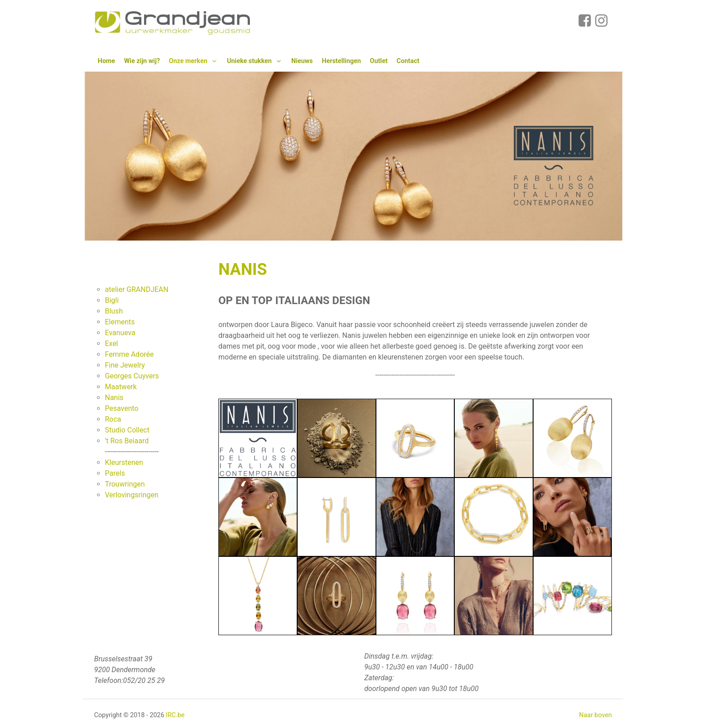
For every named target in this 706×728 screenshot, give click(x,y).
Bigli (112, 300)
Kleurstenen (124, 462)
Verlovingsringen (132, 495)
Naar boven (595, 715)
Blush (114, 311)
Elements (120, 322)
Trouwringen (125, 484)
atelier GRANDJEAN (137, 289)
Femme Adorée (129, 354)
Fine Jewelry (125, 365)
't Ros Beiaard (127, 441)
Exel (111, 344)
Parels (115, 473)
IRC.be (175, 715)
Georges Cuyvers (132, 376)
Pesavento (122, 408)
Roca (113, 419)
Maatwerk (121, 387)
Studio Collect (127, 430)
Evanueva (120, 333)
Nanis (114, 398)
